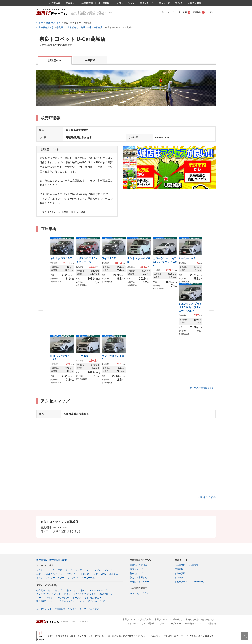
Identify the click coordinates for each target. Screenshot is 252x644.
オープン (77, 598)
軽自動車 (41, 590)
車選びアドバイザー (140, 582)
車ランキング (147, 3)
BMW (104, 574)
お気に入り (183, 12)
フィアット (73, 578)
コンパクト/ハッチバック (49, 594)
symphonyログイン (139, 593)
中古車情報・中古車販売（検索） (53, 560)
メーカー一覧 (88, 578)
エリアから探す (44, 609)
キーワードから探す (89, 609)
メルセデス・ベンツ (88, 574)
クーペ (40, 598)
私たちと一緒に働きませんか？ (201, 620)
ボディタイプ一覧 (96, 601)
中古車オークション (125, 3)
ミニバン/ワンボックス (85, 594)
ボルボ (40, 578)
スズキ (98, 570)
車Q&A (179, 3)
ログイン (211, 12)
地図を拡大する (207, 497)
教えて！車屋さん (138, 577)
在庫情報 (90, 60)
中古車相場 (104, 3)
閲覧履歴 (199, 12)
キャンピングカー (93, 598)
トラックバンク (182, 577)
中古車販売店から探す (65, 609)
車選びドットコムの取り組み (168, 620)
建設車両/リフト (44, 601)
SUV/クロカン (106, 594)
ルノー (61, 578)
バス (82, 601)
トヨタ (51, 570)
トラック (50, 598)
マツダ (78, 570)
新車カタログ (136, 574)
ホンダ (69, 570)
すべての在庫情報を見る (202, 388)
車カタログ (164, 3)
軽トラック (72, 590)
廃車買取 (179, 569)
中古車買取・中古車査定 (187, 565)
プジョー (50, 578)
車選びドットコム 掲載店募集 (137, 620)
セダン (67, 594)
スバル (88, 570)
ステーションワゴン (99, 590)
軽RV (84, 590)
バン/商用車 (64, 598)
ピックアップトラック (66, 601)
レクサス (41, 570)
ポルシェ (114, 574)
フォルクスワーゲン (54, 574)
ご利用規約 (210, 624)
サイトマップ (168, 12)
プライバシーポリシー (171, 624)
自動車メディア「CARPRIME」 (190, 582)
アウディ (71, 574)
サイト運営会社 (149, 624)
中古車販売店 (86, 3)
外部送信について (193, 624)
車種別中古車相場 (138, 565)
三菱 (39, 574)
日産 (60, 570)
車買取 (69, 3)
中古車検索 (55, 3)
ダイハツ (109, 570)
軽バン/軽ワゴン (56, 590)
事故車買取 (180, 574)
